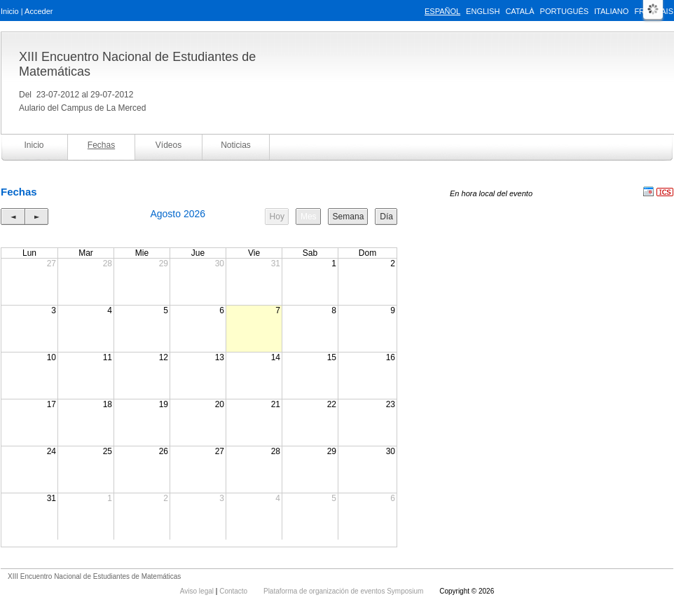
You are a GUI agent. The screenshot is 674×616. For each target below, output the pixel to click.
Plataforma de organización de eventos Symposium (344, 591)
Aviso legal (198, 591)
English (483, 11)
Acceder (39, 11)
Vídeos (168, 145)
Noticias (236, 145)
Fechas (101, 145)
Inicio (10, 11)
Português (564, 11)
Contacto (234, 591)
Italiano (611, 11)
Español (442, 11)
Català (520, 11)
